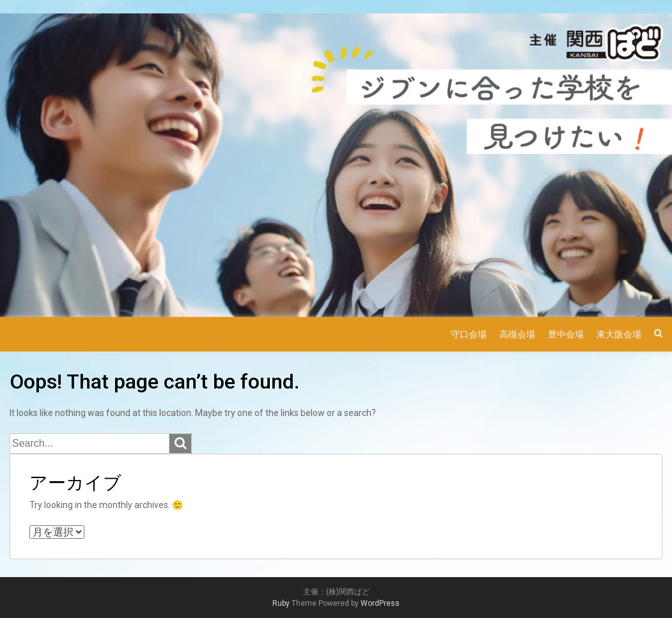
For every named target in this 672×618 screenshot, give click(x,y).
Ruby (281, 603)
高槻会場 (517, 334)
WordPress (380, 603)
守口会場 (469, 334)
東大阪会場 (619, 334)
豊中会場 (566, 334)
